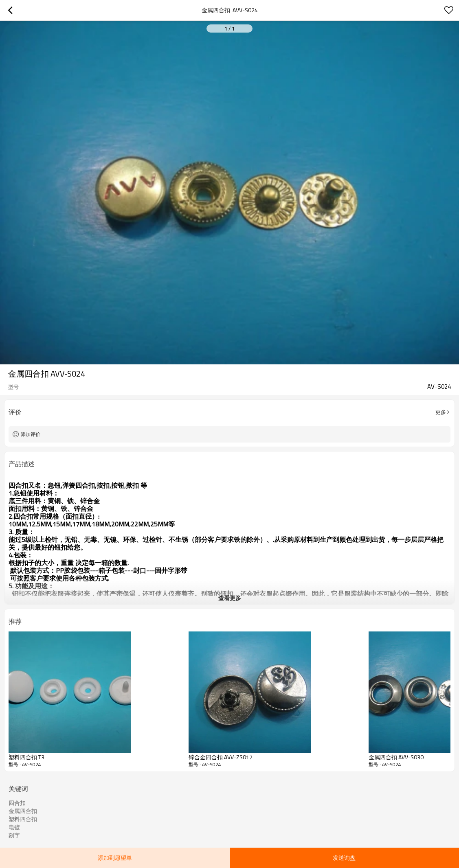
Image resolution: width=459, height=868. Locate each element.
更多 (441, 412)
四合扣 (17, 803)
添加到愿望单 (115, 858)
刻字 (14, 835)
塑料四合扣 (23, 819)
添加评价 (31, 434)
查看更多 (230, 598)
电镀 (14, 827)
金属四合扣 (23, 811)
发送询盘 (344, 858)
